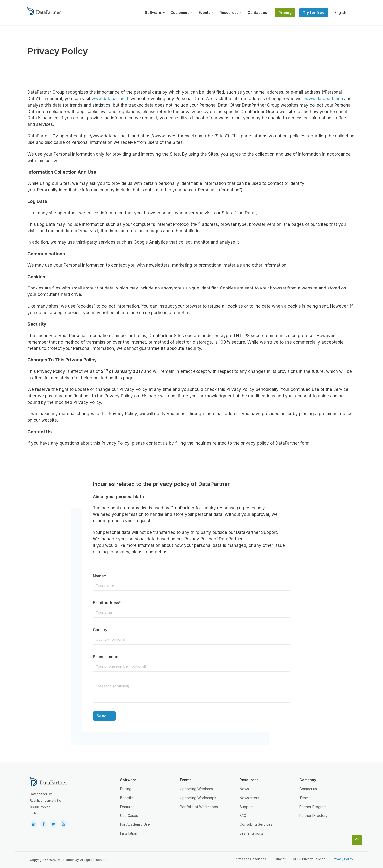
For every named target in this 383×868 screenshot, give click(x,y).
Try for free (314, 13)
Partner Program (313, 807)
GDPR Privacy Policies (309, 859)
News (244, 789)
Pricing (285, 13)
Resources (229, 13)
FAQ (243, 816)
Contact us (257, 13)
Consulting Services (256, 824)
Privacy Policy (343, 859)
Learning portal (252, 833)
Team (304, 798)
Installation (129, 833)
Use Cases (129, 816)
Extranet (280, 859)
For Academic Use (135, 824)
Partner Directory (313, 816)
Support (246, 807)
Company (308, 780)
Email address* (107, 603)
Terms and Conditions (250, 859)
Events (205, 13)
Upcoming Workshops (198, 798)
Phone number (106, 657)
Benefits (127, 798)
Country (100, 630)
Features (127, 807)
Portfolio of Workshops (199, 807)
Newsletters (249, 798)
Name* (99, 576)
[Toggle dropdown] (164, 13)
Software (153, 13)
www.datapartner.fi (110, 99)
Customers (180, 13)
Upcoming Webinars (196, 789)
